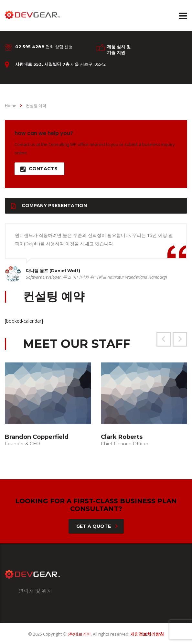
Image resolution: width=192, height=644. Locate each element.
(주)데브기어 (79, 634)
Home (11, 106)
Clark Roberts (122, 437)
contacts (39, 169)
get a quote (97, 526)
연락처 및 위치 (35, 591)
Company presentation (49, 206)
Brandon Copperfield (37, 437)
